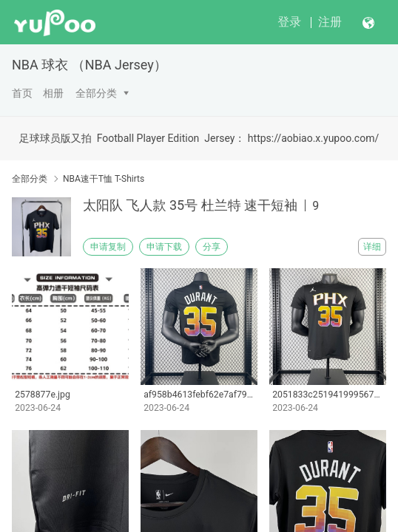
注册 (330, 22)
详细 (372, 247)
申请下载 (164, 247)
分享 (212, 247)
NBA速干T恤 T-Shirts (104, 179)
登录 (289, 22)
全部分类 (96, 93)
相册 (53, 93)
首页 (22, 93)
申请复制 (108, 247)
